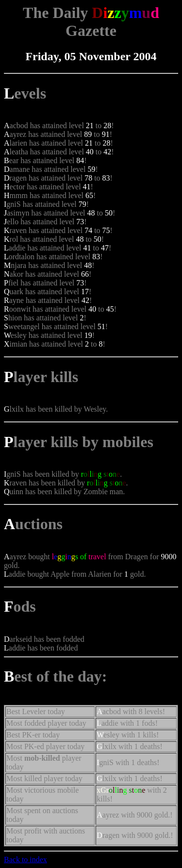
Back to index (25, 860)
